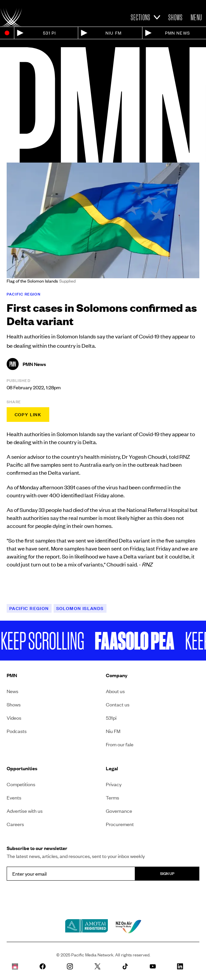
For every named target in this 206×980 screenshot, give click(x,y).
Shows (176, 17)
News (12, 691)
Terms (112, 797)
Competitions (21, 784)
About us (115, 691)
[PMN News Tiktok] (131, 966)
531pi (111, 718)
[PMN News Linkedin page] (186, 966)
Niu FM (113, 731)
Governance (119, 811)
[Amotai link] (87, 926)
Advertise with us (25, 811)
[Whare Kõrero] (20, 966)
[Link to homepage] (11, 17)
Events (14, 797)
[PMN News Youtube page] (158, 966)
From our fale (120, 744)
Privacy (114, 784)
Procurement (120, 824)
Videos (14, 718)
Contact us (118, 704)
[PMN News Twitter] (103, 966)
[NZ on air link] (128, 926)
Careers (15, 824)
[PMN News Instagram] (75, 966)
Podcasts (17, 731)
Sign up (167, 873)
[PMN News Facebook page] (48, 966)
